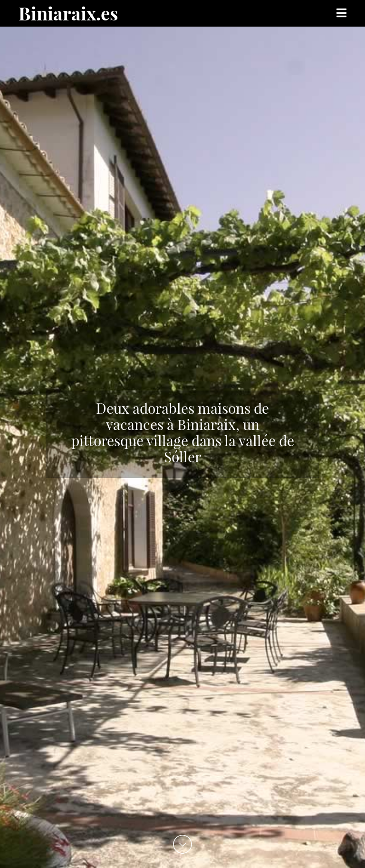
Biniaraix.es (68, 13)
